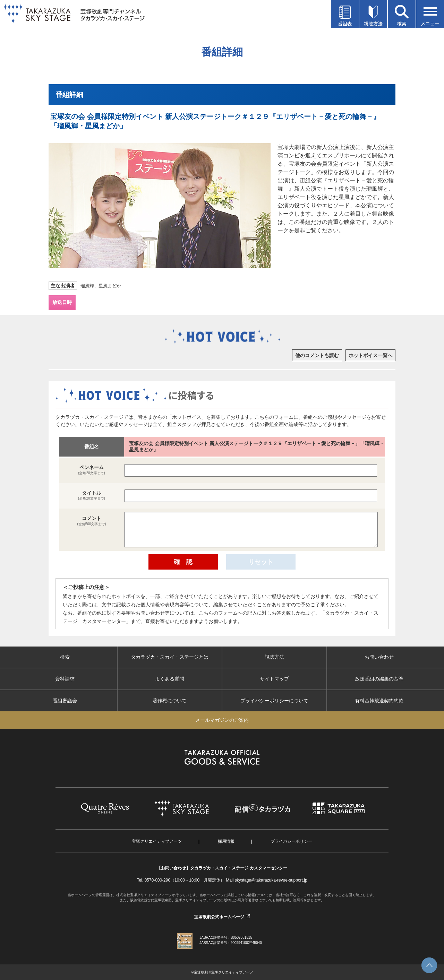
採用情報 (226, 841)
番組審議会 (65, 701)
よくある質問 (170, 679)
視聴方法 (274, 657)
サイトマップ (274, 679)
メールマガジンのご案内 (222, 720)
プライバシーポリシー (291, 841)
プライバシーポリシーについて (274, 701)
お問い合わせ (379, 657)
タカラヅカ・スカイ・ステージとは (170, 657)
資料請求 (65, 679)
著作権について (170, 701)
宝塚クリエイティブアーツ (157, 841)
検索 (65, 657)
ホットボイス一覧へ (370, 355)
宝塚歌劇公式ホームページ (219, 917)
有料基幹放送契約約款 (379, 701)
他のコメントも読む (317, 355)
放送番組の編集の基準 (379, 679)
